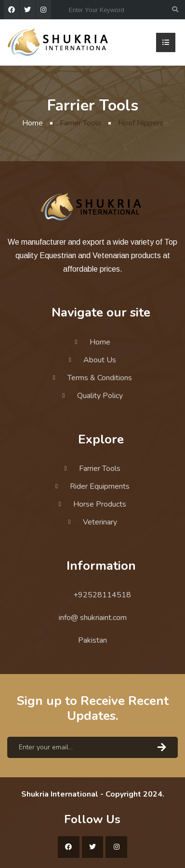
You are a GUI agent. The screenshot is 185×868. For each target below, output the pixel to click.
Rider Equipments (100, 486)
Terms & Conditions (100, 378)
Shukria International (60, 794)
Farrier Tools (100, 468)
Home (33, 123)
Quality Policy (100, 396)
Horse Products (100, 504)
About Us (100, 360)
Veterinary (100, 522)
